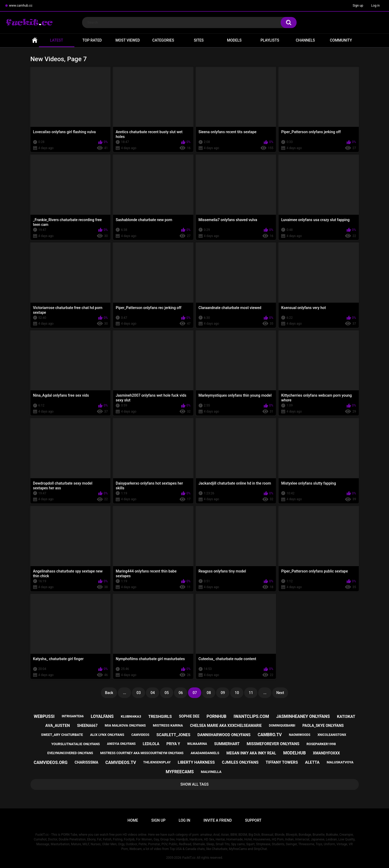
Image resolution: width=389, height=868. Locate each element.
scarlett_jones (173, 735)
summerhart (227, 744)
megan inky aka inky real (251, 753)
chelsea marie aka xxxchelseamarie (226, 726)
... (125, 693)
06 (181, 693)
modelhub (294, 753)
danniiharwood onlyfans (224, 735)
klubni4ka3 (131, 716)
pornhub (216, 716)
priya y (173, 744)
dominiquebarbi (282, 726)
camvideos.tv (121, 762)
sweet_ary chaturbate (62, 735)
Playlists (270, 40)
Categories (163, 40)
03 (138, 693)
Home (35, 40)
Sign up (358, 6)
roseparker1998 (321, 744)
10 (237, 693)
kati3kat (346, 717)
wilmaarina (197, 744)
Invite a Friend (218, 820)
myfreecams (180, 772)
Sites (199, 40)
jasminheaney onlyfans (303, 716)
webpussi (44, 716)
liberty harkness (196, 762)
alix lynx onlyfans (107, 735)
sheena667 (87, 726)
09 (223, 693)
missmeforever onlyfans (273, 744)
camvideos (140, 735)
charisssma (86, 762)
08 (209, 693)
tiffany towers (282, 762)
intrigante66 (73, 716)
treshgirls (160, 717)
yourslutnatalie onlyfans (76, 744)
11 (251, 693)
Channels (305, 40)
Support (253, 820)
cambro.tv (270, 735)
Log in (375, 6)
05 (167, 693)
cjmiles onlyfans (240, 762)
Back (109, 693)
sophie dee (189, 716)
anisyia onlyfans (121, 744)
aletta (312, 762)
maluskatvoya (340, 762)
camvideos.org (50, 762)
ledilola (151, 744)
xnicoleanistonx (332, 735)
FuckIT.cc (189, 858)
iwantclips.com (251, 716)
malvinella (211, 772)
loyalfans (102, 716)
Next (280, 693)
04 (153, 693)
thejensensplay (157, 762)
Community (341, 40)
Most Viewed (128, 40)
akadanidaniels (205, 753)
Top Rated (92, 40)
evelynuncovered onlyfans (70, 753)
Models (234, 40)
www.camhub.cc (21, 6)
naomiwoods (300, 735)
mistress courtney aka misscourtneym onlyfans (142, 753)
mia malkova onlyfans (125, 725)
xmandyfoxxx (327, 753)
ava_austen (58, 726)
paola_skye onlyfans (323, 726)
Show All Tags (194, 784)
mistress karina (168, 725)
